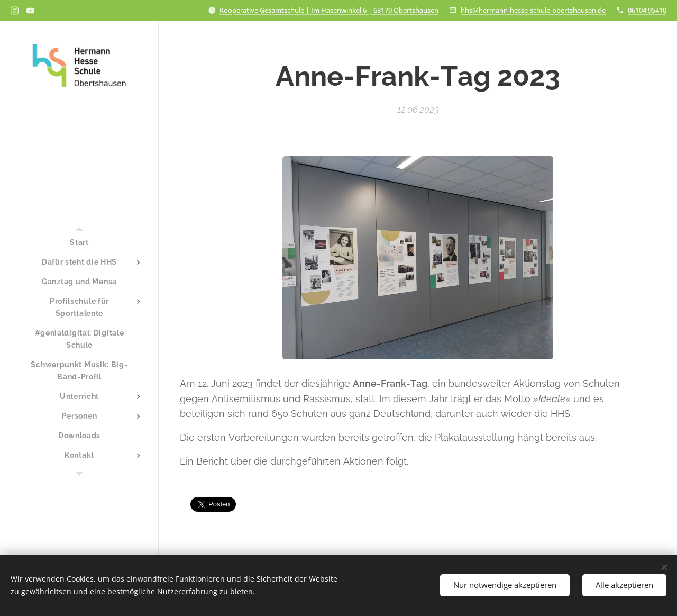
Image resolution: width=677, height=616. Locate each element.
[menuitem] (79, 243)
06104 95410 (647, 10)
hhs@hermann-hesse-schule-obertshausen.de (533, 10)
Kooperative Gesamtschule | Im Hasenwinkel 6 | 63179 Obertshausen (329, 10)
